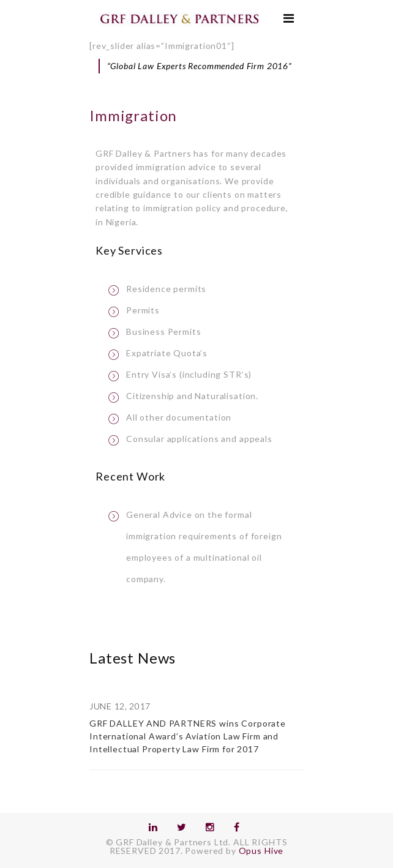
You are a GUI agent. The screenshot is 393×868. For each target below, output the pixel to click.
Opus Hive (261, 851)
